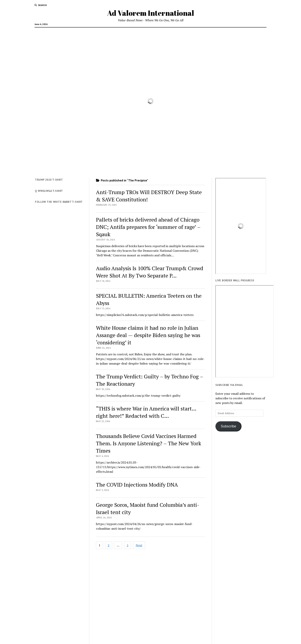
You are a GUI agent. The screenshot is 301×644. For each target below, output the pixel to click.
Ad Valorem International (151, 13)
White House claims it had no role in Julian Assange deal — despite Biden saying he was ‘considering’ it (148, 335)
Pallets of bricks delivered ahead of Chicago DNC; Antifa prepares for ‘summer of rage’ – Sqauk (148, 227)
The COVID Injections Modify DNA (137, 485)
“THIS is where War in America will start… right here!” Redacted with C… (146, 412)
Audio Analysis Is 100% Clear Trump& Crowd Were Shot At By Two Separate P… (150, 272)
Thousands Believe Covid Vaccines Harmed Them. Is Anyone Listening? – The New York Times (149, 443)
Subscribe (228, 426)
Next (139, 545)
